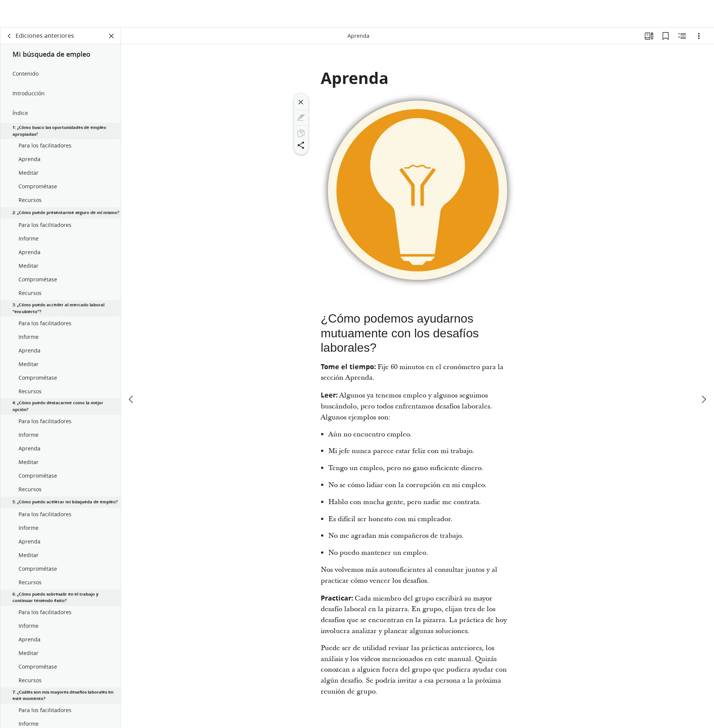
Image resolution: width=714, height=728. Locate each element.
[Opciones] (699, 36)
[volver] (9, 36)
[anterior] (132, 372)
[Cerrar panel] (112, 36)
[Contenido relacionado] (682, 36)
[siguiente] (703, 372)
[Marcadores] (666, 36)
